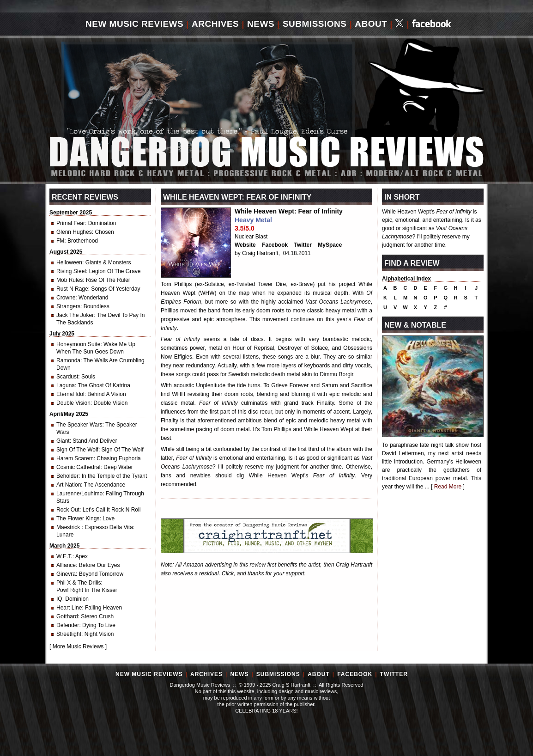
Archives (215, 24)
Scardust (67, 377)
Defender (68, 625)
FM (60, 241)
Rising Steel (71, 271)
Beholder (67, 476)
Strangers (68, 306)
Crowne (66, 298)
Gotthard (67, 616)
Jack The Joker (75, 315)
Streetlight (69, 634)
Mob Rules (70, 280)
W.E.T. (64, 556)
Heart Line (69, 608)
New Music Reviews (134, 24)
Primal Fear (71, 223)
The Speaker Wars (79, 425)
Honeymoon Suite (78, 344)
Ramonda (68, 360)
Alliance (66, 565)
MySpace (330, 245)
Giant (63, 441)
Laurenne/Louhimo (79, 494)
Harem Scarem (75, 458)
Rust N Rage (72, 289)
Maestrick (69, 527)
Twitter (303, 245)
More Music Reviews (78, 646)
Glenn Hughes (74, 232)
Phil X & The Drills (79, 583)
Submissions (315, 24)
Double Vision (73, 403)
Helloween (69, 262)
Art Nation (69, 485)
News (261, 24)
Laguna (66, 385)
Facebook (275, 245)
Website (245, 245)
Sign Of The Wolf (77, 450)
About (371, 24)
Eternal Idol (70, 394)
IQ (59, 599)
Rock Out (68, 510)
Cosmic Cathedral (78, 467)
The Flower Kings (78, 518)
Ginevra (66, 574)
